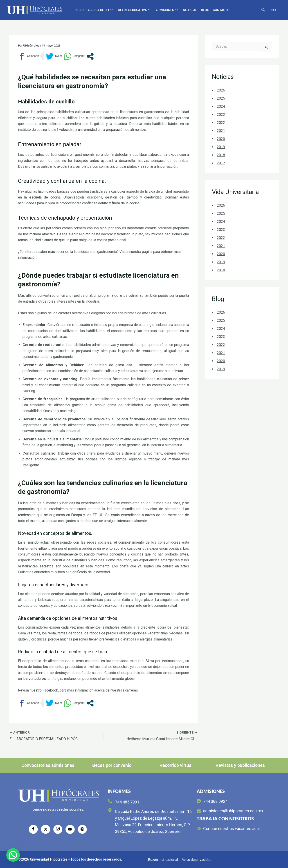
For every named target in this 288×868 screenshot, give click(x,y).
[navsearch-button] (263, 10)
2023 (221, 115)
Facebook (50, 690)
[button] (13, 855)
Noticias (190, 10)
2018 (221, 155)
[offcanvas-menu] (274, 10)
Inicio (80, 10)
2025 (221, 98)
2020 (221, 139)
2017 (221, 163)
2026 (221, 90)
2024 (221, 106)
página (147, 252)
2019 (221, 147)
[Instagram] (58, 829)
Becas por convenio (112, 765)
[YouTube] (70, 829)
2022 (221, 123)
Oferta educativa (134, 10)
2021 (221, 131)
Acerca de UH (100, 10)
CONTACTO (221, 10)
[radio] (82, 829)
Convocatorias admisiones (48, 765)
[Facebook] (34, 829)
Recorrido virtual (176, 765)
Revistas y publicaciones (240, 765)
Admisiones (167, 10)
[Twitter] (46, 829)
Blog (205, 10)
